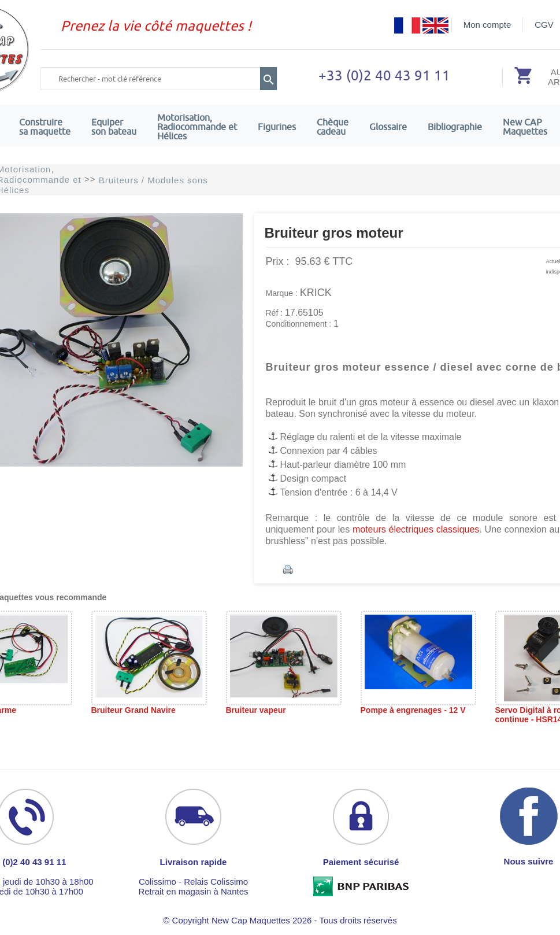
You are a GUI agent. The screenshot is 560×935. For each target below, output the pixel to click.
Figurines (277, 127)
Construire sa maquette (45, 127)
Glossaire (388, 127)
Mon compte (487, 25)
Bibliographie (455, 127)
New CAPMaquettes (525, 127)
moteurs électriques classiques (414, 529)
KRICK (316, 293)
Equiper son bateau (114, 127)
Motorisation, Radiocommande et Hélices (197, 127)
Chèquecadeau (333, 127)
